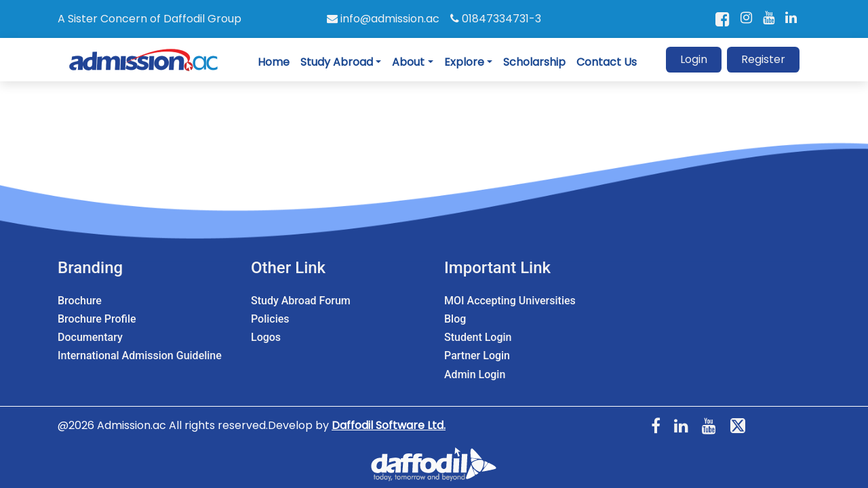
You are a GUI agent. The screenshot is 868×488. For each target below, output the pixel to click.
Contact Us (607, 62)
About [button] (408, 62)
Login (694, 59)
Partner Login (477, 355)
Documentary (90, 337)
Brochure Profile (97, 319)
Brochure (80, 301)
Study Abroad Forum (301, 301)
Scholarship (534, 62)
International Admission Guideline (140, 355)
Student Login (478, 337)
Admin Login (475, 374)
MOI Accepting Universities (510, 301)
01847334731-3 (496, 19)
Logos (266, 337)
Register (763, 59)
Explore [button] (464, 62)
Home (274, 62)
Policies (270, 319)
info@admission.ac (383, 19)
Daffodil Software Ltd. (389, 425)
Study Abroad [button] (337, 62)
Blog (455, 319)
